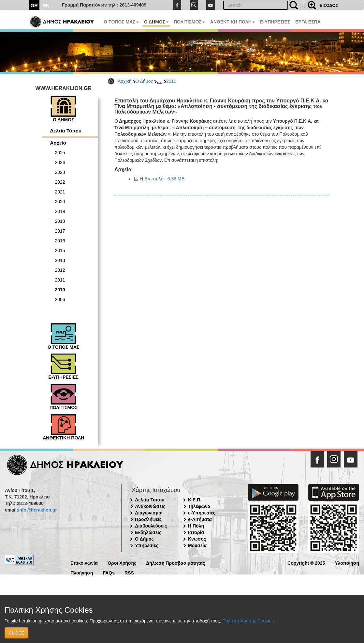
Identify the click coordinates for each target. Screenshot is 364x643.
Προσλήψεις (148, 519)
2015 (60, 251)
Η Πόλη (196, 526)
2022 (60, 182)
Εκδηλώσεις (148, 532)
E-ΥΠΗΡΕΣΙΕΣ (275, 22)
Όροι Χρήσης (122, 563)
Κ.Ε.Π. (195, 500)
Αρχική (125, 81)
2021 (60, 192)
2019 (60, 211)
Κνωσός (197, 539)
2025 (60, 153)
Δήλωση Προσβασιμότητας (175, 563)
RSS (129, 572)
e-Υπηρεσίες (202, 513)
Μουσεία (197, 545)
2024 (60, 162)
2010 (171, 81)
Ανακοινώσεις (150, 506)
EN (46, 5)
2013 (60, 260)
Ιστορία (196, 532)
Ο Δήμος (144, 81)
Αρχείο (58, 143)
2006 (60, 299)
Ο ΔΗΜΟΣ (156, 22)
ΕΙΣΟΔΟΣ (329, 5)
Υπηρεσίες (146, 545)
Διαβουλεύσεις (151, 526)
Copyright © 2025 (306, 563)
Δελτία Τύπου (66, 131)
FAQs (109, 572)
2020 (60, 202)
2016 (60, 241)
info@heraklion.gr (37, 510)
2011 (60, 280)
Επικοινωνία (84, 563)
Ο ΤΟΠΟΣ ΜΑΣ (121, 22)
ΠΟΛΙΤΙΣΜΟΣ (189, 22)
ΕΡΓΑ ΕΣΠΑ (308, 22)
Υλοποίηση (347, 563)
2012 (60, 270)
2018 (60, 221)
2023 (60, 172)
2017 (60, 231)
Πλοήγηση (82, 572)
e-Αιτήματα (200, 519)
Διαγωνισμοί (149, 513)
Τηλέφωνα (199, 506)
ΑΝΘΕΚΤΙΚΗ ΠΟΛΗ (233, 22)
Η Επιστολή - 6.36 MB (162, 179)
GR (34, 5)
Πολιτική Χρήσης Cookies (248, 621)
